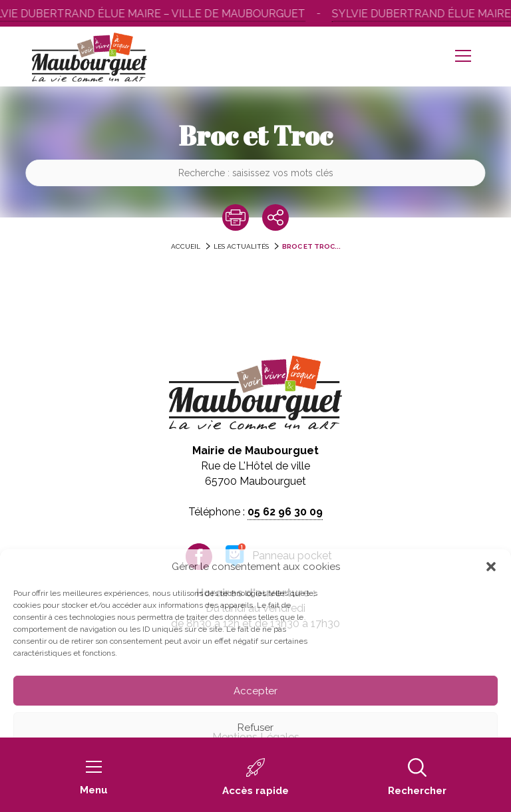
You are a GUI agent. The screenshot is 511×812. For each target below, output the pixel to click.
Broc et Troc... (311, 246)
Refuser (255, 728)
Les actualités (241, 246)
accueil (186, 246)
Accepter (255, 691)
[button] (491, 567)
